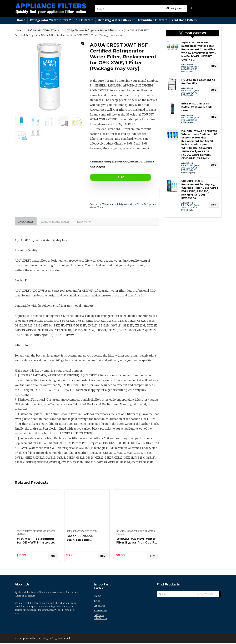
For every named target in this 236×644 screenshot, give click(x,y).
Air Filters (83, 20)
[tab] (26, 222)
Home (21, 20)
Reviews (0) (86, 222)
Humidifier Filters (151, 20)
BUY (110, 177)
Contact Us (101, 611)
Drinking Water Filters (114, 20)
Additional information (56, 222)
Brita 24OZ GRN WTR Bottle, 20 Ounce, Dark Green (197, 107)
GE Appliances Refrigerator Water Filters (91, 30)
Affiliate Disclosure (101, 617)
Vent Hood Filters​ (184, 20)
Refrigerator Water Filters (49, 20)
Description (26, 222)
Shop (97, 601)
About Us (100, 606)
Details (148, 162)
